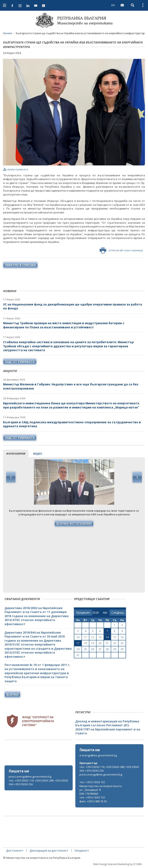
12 (93, 637)
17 (78, 643)
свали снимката (16, 169)
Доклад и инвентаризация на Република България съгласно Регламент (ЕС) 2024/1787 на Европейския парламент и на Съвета (108, 727)
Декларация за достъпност (49, 850)
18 (85, 643)
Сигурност (82, 850)
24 (78, 649)
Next (137, 477)
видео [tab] (38, 454)
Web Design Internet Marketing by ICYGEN (118, 864)
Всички (12, 694)
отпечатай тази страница (121, 250)
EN (113, 5)
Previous (11, 477)
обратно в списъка (20, 265)
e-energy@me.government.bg (98, 755)
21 (107, 643)
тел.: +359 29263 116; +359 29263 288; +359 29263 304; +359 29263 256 (38, 782)
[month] (106, 613)
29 (115, 649)
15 (115, 637)
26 (93, 649)
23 (122, 643)
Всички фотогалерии (74, 523)
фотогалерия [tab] (16, 454)
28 (107, 649)
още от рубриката (20, 362)
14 (107, 637)
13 (100, 637)
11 (85, 637)
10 (78, 637)
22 (115, 643)
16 (122, 637)
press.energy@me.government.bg (30, 777)
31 (78, 655)
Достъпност (15, 850)
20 (100, 643)
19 (93, 643)
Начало (8, 33)
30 (122, 649)
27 (100, 649)
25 (85, 649)
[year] (96, 613)
